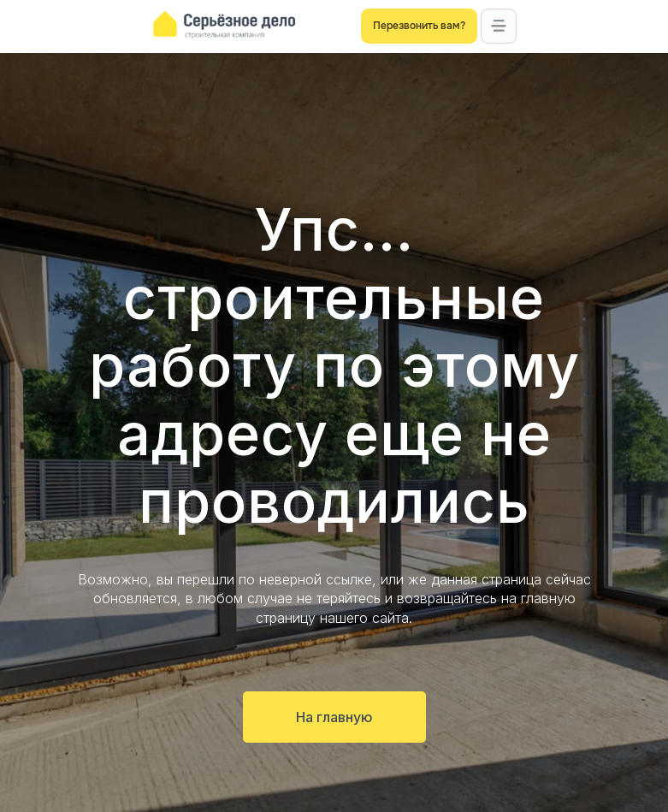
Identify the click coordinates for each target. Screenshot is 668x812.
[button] (498, 26)
